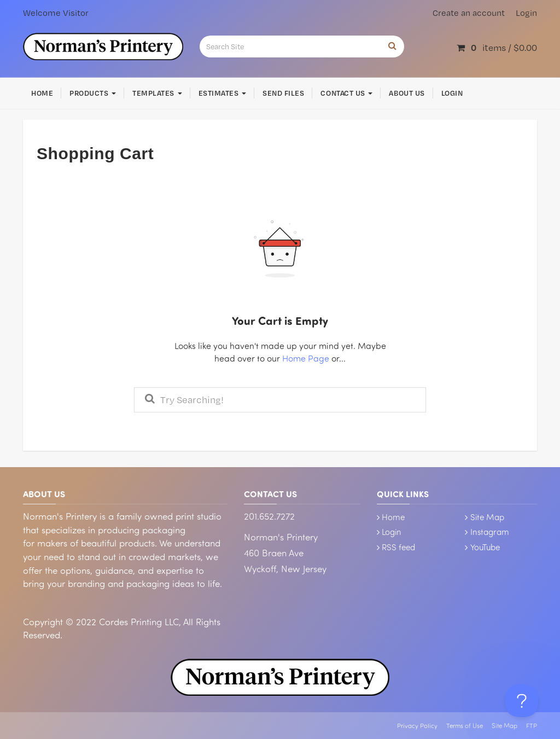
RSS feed (398, 547)
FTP (532, 726)
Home (42, 93)
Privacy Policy (417, 726)
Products (93, 93)
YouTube (485, 547)
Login (526, 13)
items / (497, 47)
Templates (157, 93)
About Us (407, 93)
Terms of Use (465, 726)
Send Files (283, 93)
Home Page (306, 358)
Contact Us (346, 93)
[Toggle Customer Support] (522, 701)
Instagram (490, 532)
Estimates (222, 93)
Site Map (487, 517)
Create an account (469, 13)
